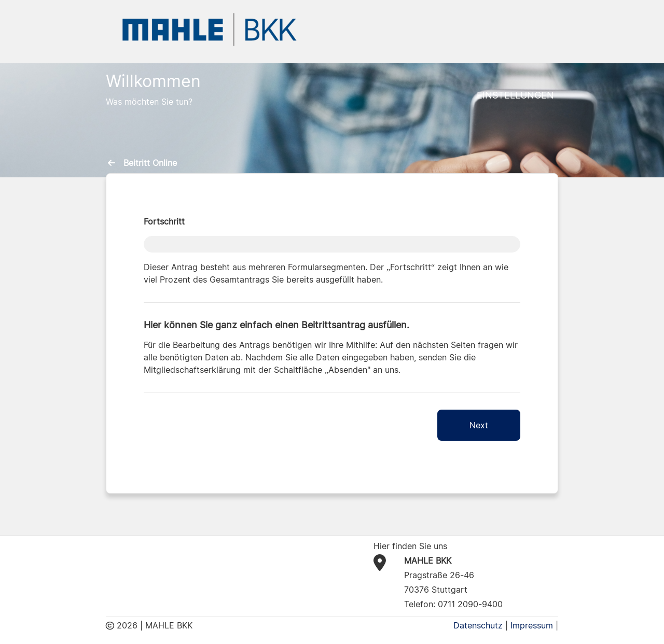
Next (479, 425)
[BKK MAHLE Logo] (210, 29)
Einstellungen (515, 95)
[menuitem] (114, 163)
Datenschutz (478, 625)
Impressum (532, 625)
